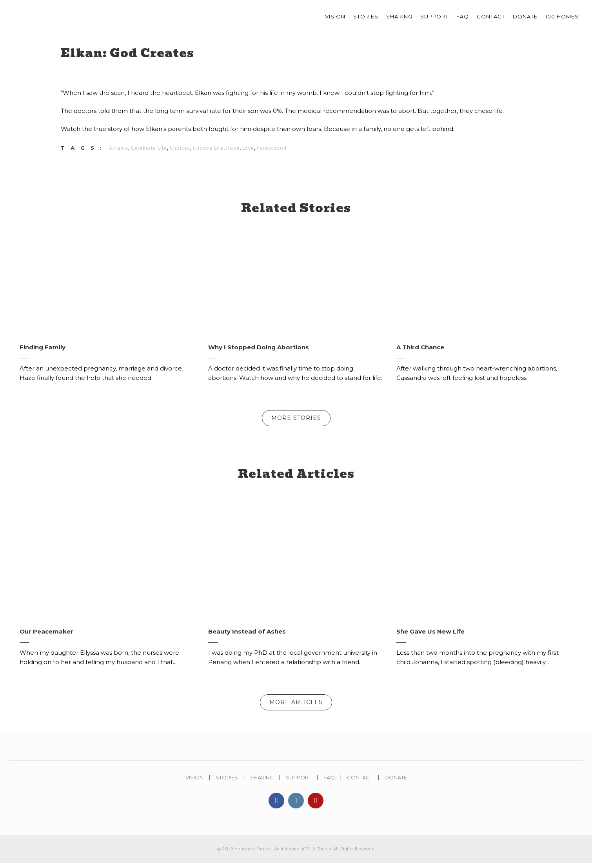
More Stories (296, 422)
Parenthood (272, 149)
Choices (180, 149)
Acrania (119, 149)
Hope (233, 149)
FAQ (329, 781)
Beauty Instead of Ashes (247, 635)
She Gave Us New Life (430, 635)
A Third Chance (420, 351)
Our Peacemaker (46, 635)
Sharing (262, 781)
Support (299, 781)
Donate (396, 781)
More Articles (296, 706)
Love (248, 149)
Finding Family (43, 351)
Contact (360, 781)
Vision (194, 781)
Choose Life (208, 149)
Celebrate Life (149, 149)
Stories (227, 781)
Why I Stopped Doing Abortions (259, 351)
